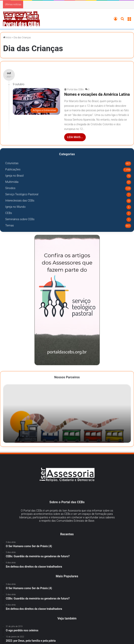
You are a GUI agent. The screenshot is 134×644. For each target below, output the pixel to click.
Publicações (13, 169)
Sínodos (10, 188)
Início (7, 38)
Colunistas (12, 163)
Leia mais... (75, 137)
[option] (67, 414)
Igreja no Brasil (14, 176)
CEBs (9, 213)
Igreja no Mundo (15, 207)
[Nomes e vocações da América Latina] (36, 101)
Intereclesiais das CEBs (20, 201)
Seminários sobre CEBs (20, 219)
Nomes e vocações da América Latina (97, 94)
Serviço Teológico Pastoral (22, 194)
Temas (10, 225)
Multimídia (12, 182)
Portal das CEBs (75, 89)
